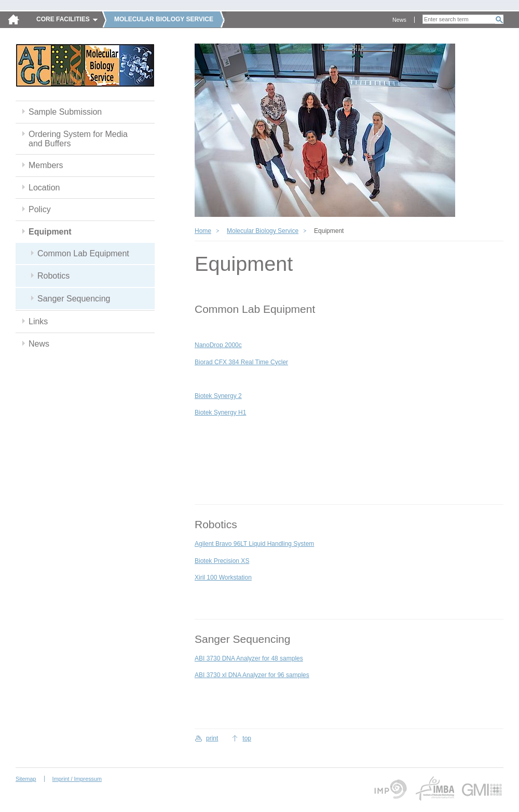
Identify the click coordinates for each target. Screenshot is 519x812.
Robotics (53, 276)
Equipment (50, 232)
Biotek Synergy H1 (220, 412)
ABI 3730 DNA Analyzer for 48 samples (249, 658)
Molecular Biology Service (263, 231)
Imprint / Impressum (77, 779)
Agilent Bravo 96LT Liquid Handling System (254, 544)
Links (38, 321)
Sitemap (26, 779)
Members (46, 165)
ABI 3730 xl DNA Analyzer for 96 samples (252, 675)
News (399, 20)
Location (44, 188)
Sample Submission (65, 112)
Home (203, 231)
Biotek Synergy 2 (218, 396)
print (212, 738)
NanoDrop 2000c (218, 345)
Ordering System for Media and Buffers (78, 139)
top (247, 738)
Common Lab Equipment (83, 253)
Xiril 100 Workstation (223, 577)
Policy (40, 209)
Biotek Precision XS (222, 561)
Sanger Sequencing (74, 299)
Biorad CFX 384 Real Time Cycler (241, 362)
